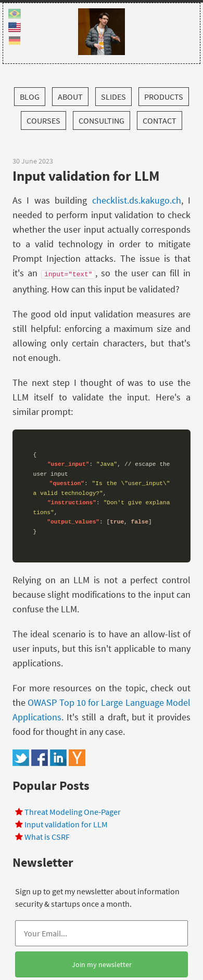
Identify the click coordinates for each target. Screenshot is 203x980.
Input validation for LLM (66, 824)
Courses (43, 120)
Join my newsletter (102, 964)
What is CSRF (47, 837)
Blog (30, 97)
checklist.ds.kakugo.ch (137, 200)
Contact (160, 120)
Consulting (102, 120)
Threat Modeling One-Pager (73, 812)
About (70, 97)
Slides (113, 97)
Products (164, 97)
